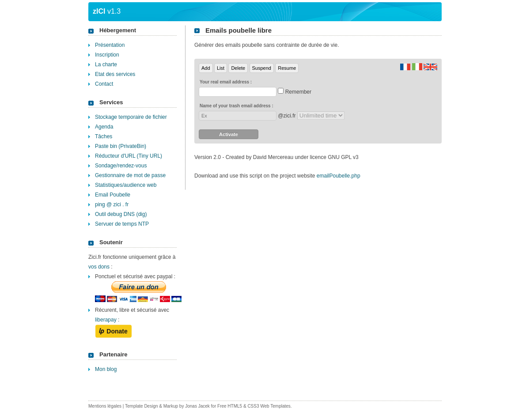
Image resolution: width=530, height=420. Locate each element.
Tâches (104, 136)
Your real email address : (226, 82)
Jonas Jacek (197, 406)
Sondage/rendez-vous (121, 166)
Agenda (104, 127)
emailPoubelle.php (339, 176)
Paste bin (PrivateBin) (121, 146)
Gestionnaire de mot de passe (130, 175)
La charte (106, 64)
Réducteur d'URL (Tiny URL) (129, 156)
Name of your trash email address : (237, 106)
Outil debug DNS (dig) (121, 214)
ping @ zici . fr (112, 204)
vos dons (99, 267)
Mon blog (106, 369)
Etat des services (115, 74)
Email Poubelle (113, 195)
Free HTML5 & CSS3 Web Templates (254, 406)
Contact (104, 84)
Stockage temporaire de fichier (131, 117)
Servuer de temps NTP (122, 224)
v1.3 (107, 11)
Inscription (107, 55)
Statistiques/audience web (126, 185)
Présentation (110, 45)
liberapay (106, 320)
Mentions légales (105, 406)
